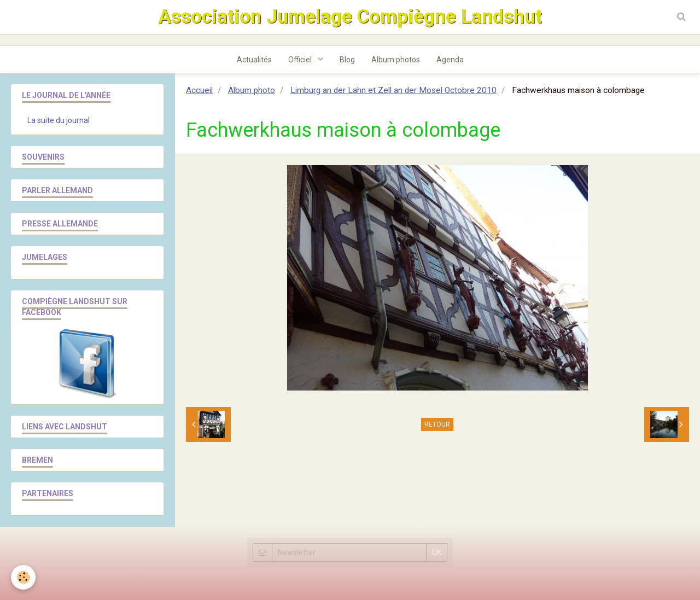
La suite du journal (59, 120)
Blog (347, 60)
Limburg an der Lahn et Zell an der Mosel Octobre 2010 (393, 90)
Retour (437, 424)
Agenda (450, 60)
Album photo (252, 90)
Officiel (301, 60)
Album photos (396, 60)
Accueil (199, 90)
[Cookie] (23, 577)
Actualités (254, 60)
